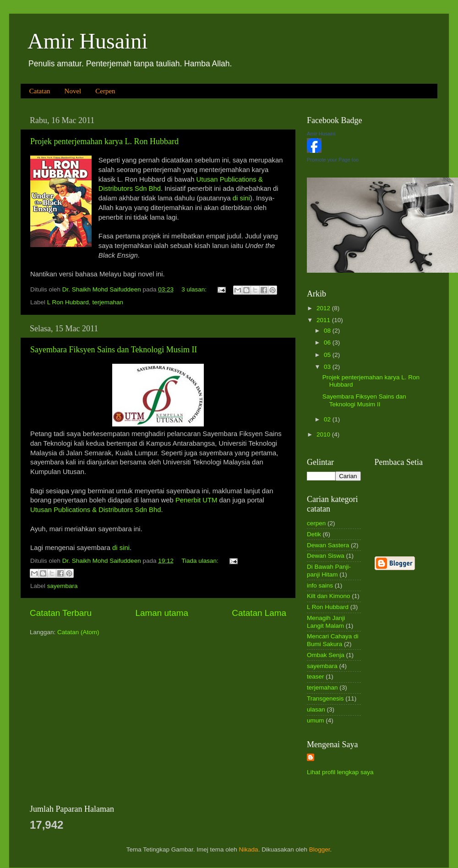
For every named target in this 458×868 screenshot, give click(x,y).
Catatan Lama (259, 613)
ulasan (316, 709)
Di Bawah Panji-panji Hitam (329, 570)
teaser (316, 677)
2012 (324, 308)
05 (328, 355)
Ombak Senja (326, 655)
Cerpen (105, 91)
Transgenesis (325, 698)
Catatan (40, 91)
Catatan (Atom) (78, 632)
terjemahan (108, 302)
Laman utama (162, 613)
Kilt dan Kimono (329, 596)
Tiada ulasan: (201, 561)
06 (328, 342)
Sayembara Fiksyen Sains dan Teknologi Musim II (114, 350)
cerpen (316, 523)
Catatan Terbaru (61, 613)
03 (328, 367)
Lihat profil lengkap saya (340, 772)
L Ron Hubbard (68, 302)
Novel (73, 91)
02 (328, 419)
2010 (324, 434)
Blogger (320, 849)
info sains (320, 585)
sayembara (63, 586)
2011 (324, 320)
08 (328, 331)
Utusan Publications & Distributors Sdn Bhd (95, 510)
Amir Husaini (88, 41)
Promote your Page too (333, 160)
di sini (241, 198)
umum (316, 720)
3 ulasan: (195, 289)
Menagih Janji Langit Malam (326, 622)
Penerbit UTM (196, 500)
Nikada (249, 849)
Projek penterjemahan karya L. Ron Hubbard (104, 141)
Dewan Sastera (328, 545)
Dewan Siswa (326, 556)
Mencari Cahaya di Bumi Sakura (333, 640)
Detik (314, 534)
